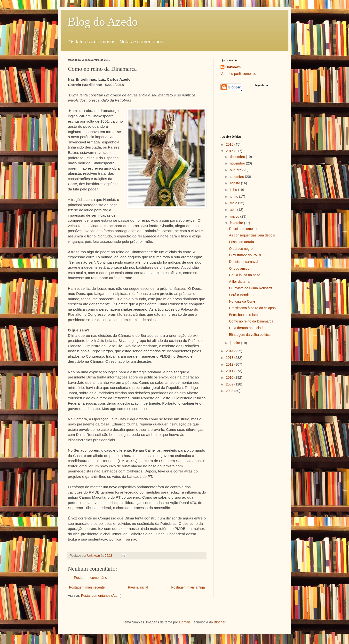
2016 (230, 144)
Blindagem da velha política (250, 335)
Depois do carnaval (244, 262)
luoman (184, 622)
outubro (236, 170)
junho (234, 196)
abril (233, 210)
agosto (235, 183)
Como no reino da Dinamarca (251, 321)
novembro (238, 163)
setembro (237, 177)
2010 (230, 377)
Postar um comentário (91, 578)
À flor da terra (239, 282)
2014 (230, 351)
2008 (230, 391)
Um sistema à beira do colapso (252, 308)
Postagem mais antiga (188, 587)
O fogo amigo (239, 268)
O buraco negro (241, 249)
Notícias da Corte (242, 301)
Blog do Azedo (103, 22)
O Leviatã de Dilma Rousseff (251, 288)
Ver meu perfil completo (238, 74)
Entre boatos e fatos (244, 315)
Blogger (219, 622)
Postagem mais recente (87, 587)
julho (234, 190)
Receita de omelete (244, 229)
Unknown (233, 67)
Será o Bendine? (242, 295)
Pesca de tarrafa (242, 242)
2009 (230, 384)
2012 (230, 364)
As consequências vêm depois (252, 235)
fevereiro (237, 223)
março (235, 216)
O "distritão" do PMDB (246, 255)
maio (234, 203)
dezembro (238, 157)
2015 (230, 151)
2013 (230, 358)
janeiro (235, 343)
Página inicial (138, 587)
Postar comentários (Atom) (101, 596)
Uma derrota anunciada (247, 328)
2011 (230, 371)
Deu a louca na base (245, 275)
